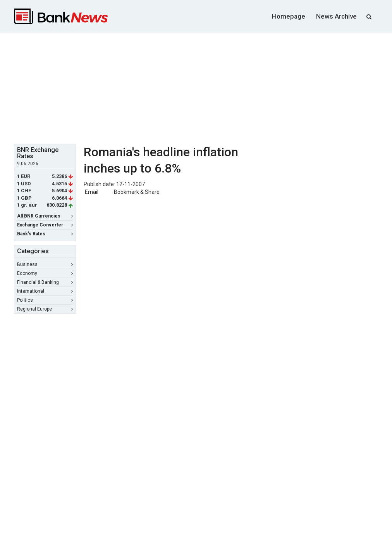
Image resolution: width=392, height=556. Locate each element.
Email (91, 192)
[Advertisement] (202, 88)
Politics (45, 300)
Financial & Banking (45, 282)
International (45, 291)
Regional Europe (45, 309)
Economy (45, 273)
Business (45, 264)
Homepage (289, 16)
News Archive (336, 16)
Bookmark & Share (137, 192)
